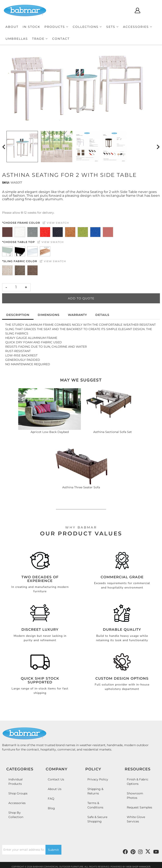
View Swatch (56, 223)
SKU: (6, 183)
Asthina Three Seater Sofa (81, 487)
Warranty (77, 315)
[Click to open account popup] (137, 10)
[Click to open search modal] (125, 10)
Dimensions (49, 315)
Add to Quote (81, 298)
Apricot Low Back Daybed (50, 432)
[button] (56, 27)
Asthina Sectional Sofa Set (113, 432)
